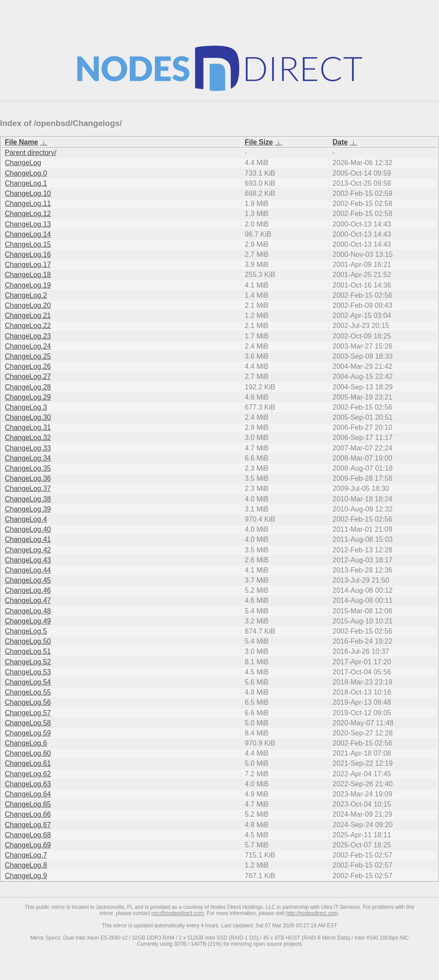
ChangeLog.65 (28, 804)
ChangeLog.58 (28, 723)
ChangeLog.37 (28, 488)
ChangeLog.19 (28, 285)
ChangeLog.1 (26, 183)
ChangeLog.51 (28, 651)
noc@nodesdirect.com (178, 913)
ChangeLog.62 (28, 774)
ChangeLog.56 (28, 702)
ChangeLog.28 (28, 387)
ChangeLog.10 (28, 193)
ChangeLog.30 (28, 417)
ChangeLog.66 (28, 814)
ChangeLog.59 (28, 733)
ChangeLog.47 (28, 600)
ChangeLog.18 (28, 275)
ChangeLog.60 (28, 753)
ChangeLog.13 (28, 224)
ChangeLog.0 (26, 173)
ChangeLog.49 (28, 621)
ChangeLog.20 (28, 305)
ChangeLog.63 (28, 784)
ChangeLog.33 (28, 448)
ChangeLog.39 (28, 509)
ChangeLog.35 (28, 468)
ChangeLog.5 (26, 631)
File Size (259, 142)
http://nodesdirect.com (312, 913)
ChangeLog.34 (28, 458)
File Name (22, 142)
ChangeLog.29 (28, 397)
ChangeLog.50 (28, 641)
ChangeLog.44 (28, 570)
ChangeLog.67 (28, 825)
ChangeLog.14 (28, 234)
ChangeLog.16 (28, 254)
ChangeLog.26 (28, 366)
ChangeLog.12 (28, 214)
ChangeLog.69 (28, 845)
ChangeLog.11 (28, 204)
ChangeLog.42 (28, 550)
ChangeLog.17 (28, 265)
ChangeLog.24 (28, 346)
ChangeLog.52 (28, 662)
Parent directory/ (31, 153)
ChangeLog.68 (28, 835)
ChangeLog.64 (28, 794)
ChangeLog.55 (28, 692)
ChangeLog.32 (28, 438)
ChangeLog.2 (26, 295)
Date (340, 142)
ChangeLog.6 (26, 743)
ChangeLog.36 (28, 478)
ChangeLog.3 (26, 407)
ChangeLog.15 (28, 244)
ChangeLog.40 (28, 529)
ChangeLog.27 (28, 377)
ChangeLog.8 (26, 865)
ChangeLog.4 (26, 519)
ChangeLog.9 (26, 876)
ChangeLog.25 (28, 356)
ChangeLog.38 (28, 499)
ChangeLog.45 (28, 580)
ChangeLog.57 (28, 713)
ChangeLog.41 (28, 539)
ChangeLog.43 (28, 560)
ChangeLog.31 (28, 427)
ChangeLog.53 (28, 672)
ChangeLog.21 (28, 315)
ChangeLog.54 (28, 682)
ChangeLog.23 (28, 336)
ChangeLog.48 (28, 611)
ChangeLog (23, 163)
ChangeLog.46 (28, 590)
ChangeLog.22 (28, 326)
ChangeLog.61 (28, 763)
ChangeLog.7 (26, 855)
